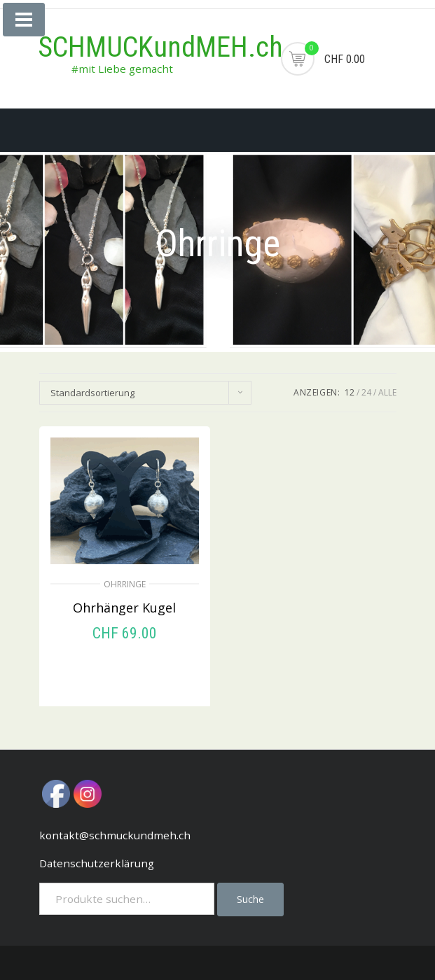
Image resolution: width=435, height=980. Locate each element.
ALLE (387, 392)
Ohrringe (125, 584)
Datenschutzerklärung (97, 863)
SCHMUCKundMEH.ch (160, 47)
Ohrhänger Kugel (124, 608)
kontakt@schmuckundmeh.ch (115, 835)
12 (350, 392)
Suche (250, 899)
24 (366, 392)
